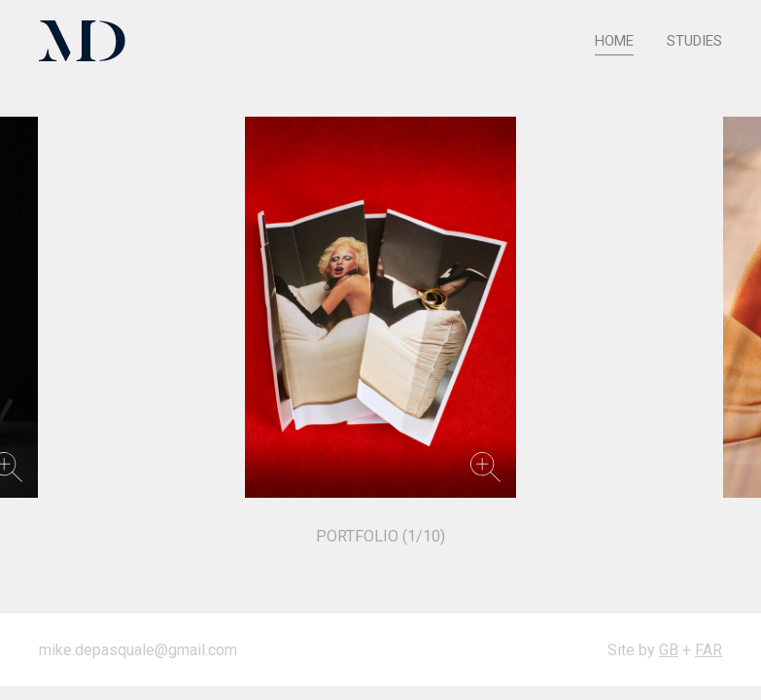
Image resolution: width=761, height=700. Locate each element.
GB (669, 650)
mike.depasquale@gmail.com (138, 650)
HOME (614, 41)
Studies (694, 41)
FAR (709, 650)
